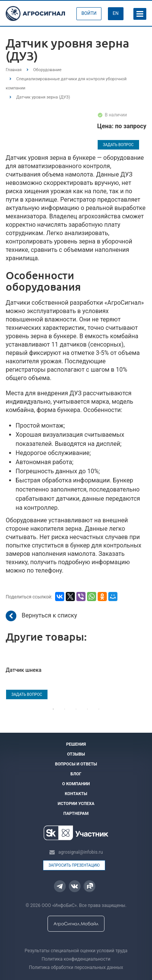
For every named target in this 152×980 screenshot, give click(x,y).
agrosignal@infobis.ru (80, 852)
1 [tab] (53, 709)
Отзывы (76, 754)
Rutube (89, 887)
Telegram (60, 886)
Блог (76, 774)
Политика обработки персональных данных (76, 967)
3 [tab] (76, 709)
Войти (89, 13)
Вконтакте (74, 886)
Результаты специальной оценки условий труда (76, 951)
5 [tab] (99, 709)
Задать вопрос (118, 145)
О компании (76, 784)
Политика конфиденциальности (76, 959)
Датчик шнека (24, 670)
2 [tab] (65, 709)
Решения (76, 744)
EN (116, 13)
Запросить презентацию (74, 865)
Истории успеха (76, 804)
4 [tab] (87, 709)
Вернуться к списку (41, 616)
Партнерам (76, 814)
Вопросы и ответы (76, 764)
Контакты (76, 794)
